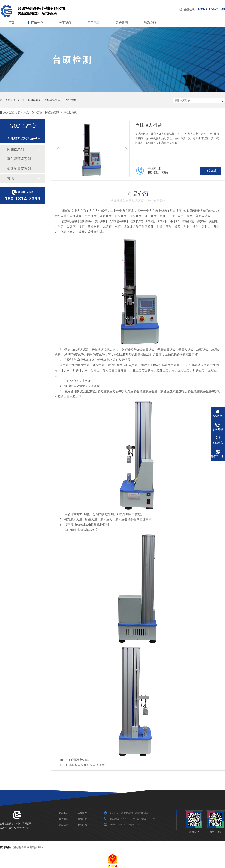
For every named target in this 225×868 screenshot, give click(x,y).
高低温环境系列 (19, 159)
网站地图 (64, 825)
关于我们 (65, 23)
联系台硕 (150, 23)
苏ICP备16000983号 (19, 828)
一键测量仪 (70, 100)
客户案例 (122, 23)
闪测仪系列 (16, 149)
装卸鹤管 (32, 847)
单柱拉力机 (70, 113)
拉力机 (20, 100)
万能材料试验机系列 (49, 113)
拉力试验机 (34, 100)
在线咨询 (211, 171)
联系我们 (82, 825)
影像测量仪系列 (19, 169)
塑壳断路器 (20, 847)
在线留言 (82, 813)
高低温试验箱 (52, 100)
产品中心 (37, 23)
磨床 (41, 847)
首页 (11, 23)
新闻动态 (93, 23)
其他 (10, 178)
